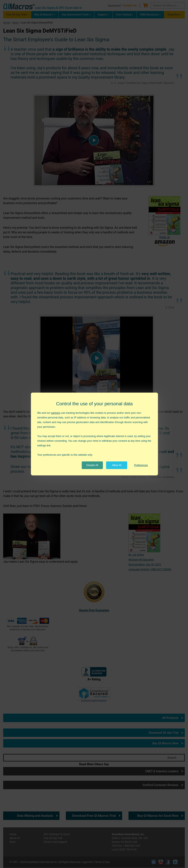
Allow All (117, 465)
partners (56, 413)
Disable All (92, 465)
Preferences (141, 465)
